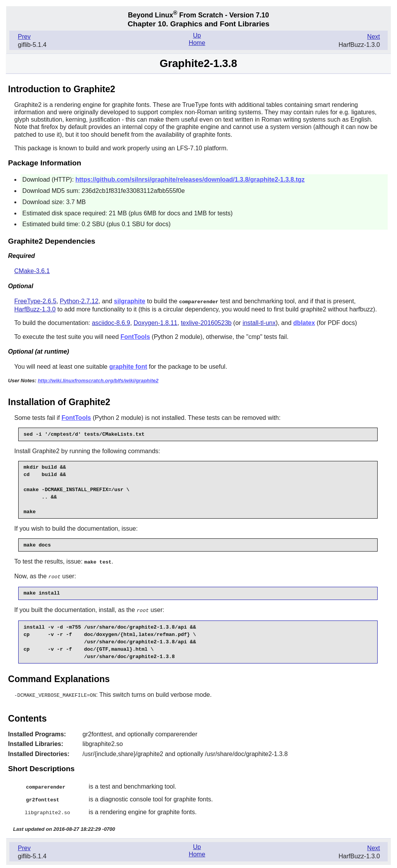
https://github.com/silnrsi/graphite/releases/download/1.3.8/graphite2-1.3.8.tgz (190, 180)
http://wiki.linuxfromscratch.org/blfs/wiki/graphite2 (98, 380)
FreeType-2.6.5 (35, 301)
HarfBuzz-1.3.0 (35, 309)
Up (197, 35)
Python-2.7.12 (79, 301)
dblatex (304, 322)
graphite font (128, 366)
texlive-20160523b (206, 322)
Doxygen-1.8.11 (156, 322)
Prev (24, 37)
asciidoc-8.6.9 (111, 322)
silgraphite (130, 301)
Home (197, 43)
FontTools (135, 336)
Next (374, 37)
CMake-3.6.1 (32, 271)
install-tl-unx (259, 322)
